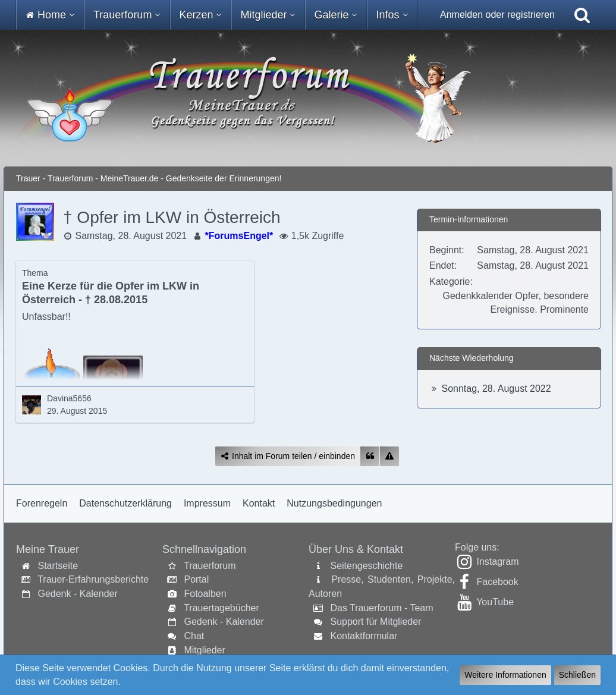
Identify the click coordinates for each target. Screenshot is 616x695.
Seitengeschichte (366, 566)
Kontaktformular (364, 636)
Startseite (58, 566)
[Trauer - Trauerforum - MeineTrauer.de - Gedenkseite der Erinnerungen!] (308, 98)
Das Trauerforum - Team (381, 608)
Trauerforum (210, 566)
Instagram (497, 562)
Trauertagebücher (221, 608)
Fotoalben (205, 594)
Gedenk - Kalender (77, 594)
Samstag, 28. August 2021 (131, 236)
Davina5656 (69, 398)
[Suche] (582, 15)
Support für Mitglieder (375, 622)
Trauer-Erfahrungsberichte (93, 579)
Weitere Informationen (505, 675)
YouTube (495, 602)
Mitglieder (204, 650)
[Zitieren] (370, 456)
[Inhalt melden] (389, 456)
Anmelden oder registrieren (497, 15)
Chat (194, 636)
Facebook (497, 582)
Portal (196, 579)
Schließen (577, 675)
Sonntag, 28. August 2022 (496, 389)
